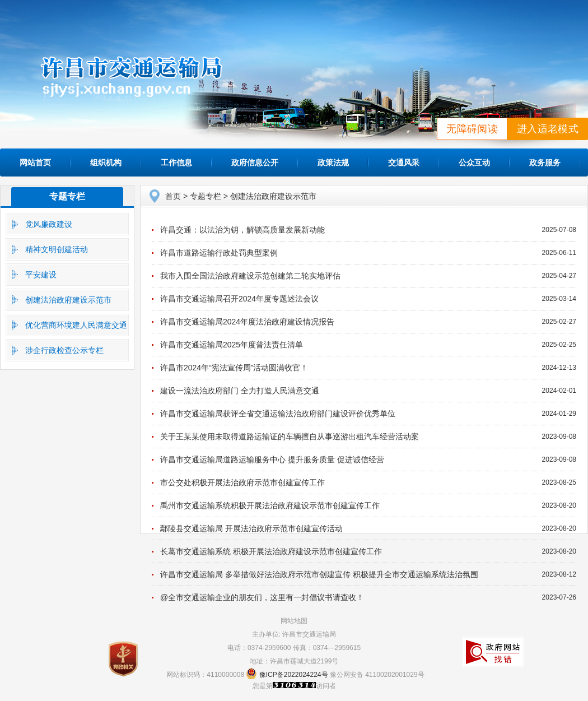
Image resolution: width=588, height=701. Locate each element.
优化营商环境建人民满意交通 (76, 325)
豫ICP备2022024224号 (294, 675)
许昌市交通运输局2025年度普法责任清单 (232, 345)
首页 (173, 196)
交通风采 (404, 163)
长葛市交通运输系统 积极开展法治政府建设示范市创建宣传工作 (271, 551)
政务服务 (545, 163)
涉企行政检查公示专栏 (64, 350)
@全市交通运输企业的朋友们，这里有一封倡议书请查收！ (262, 597)
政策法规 (333, 163)
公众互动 (474, 163)
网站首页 (35, 163)
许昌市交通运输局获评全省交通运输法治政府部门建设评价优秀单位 (278, 414)
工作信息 (176, 163)
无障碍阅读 (472, 129)
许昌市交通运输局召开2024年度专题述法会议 (239, 299)
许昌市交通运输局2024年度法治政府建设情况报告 (247, 322)
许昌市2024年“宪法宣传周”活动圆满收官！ (234, 368)
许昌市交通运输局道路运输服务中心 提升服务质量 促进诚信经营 (272, 459)
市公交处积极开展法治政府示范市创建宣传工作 (242, 482)
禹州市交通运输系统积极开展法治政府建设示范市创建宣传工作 (270, 505)
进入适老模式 (548, 129)
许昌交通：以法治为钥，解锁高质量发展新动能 (242, 230)
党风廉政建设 (49, 224)
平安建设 (41, 275)
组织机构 (106, 163)
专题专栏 (67, 196)
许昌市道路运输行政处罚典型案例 (219, 253)
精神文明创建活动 (57, 249)
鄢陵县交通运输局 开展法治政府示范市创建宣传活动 (251, 528)
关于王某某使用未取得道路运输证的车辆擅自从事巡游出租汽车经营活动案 (290, 437)
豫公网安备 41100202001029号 (377, 675)
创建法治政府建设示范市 (68, 300)
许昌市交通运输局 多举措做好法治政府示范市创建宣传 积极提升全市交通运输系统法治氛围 (319, 574)
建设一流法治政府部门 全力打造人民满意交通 (240, 391)
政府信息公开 (255, 163)
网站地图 (294, 621)
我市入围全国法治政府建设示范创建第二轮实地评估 (250, 276)
